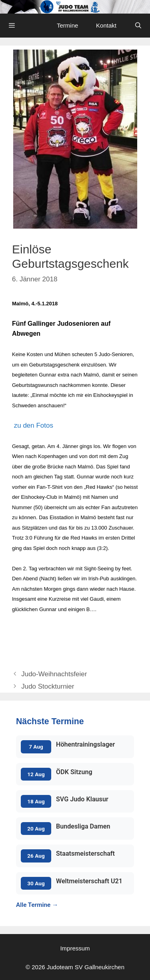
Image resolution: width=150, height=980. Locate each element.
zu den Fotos (33, 425)
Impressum (75, 948)
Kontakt (106, 25)
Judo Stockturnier (48, 686)
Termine (67, 25)
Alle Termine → (37, 905)
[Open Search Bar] (138, 26)
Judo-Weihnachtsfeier (54, 674)
